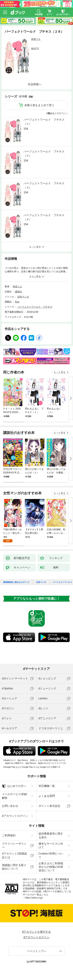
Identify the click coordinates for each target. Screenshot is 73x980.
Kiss (17, 302)
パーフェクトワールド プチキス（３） (44, 185)
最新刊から (62, 113)
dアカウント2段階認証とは (14, 852)
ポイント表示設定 (49, 803)
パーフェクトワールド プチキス (35, 307)
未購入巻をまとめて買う (39, 105)
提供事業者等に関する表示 (51, 832)
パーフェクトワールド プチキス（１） (44, 122)
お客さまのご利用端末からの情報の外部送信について (51, 864)
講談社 (18, 292)
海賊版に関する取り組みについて (14, 864)
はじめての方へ (14, 783)
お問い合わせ (10, 803)
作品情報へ (35, 84)
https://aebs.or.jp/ (34, 895)
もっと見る (60, 372)
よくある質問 (47, 793)
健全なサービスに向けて (51, 842)
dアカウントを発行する (37, 929)
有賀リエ (36, 39)
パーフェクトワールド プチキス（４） (44, 217)
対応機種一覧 (47, 783)
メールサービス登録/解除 (15, 793)
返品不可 (35, 48)
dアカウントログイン (15, 813)
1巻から (51, 113)
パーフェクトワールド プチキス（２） (44, 154)
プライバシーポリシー (14, 842)
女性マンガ (23, 297)
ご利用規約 (9, 832)
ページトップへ (37, 948)
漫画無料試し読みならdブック (16, 579)
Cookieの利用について (51, 852)
